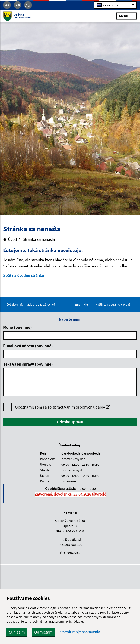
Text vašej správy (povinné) (28, 364)
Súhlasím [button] (17, 632)
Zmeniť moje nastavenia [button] (80, 632)
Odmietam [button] (43, 632)
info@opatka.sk (70, 539)
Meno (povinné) (17, 327)
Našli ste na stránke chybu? (113, 304)
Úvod (10, 239)
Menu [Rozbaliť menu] (127, 16)
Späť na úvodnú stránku (24, 275)
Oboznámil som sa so (62, 407)
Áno (78, 304)
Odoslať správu (70, 422)
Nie (86, 304)
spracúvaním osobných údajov (81, 407)
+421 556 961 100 (70, 545)
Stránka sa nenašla (39, 239)
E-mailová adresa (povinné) (28, 346)
